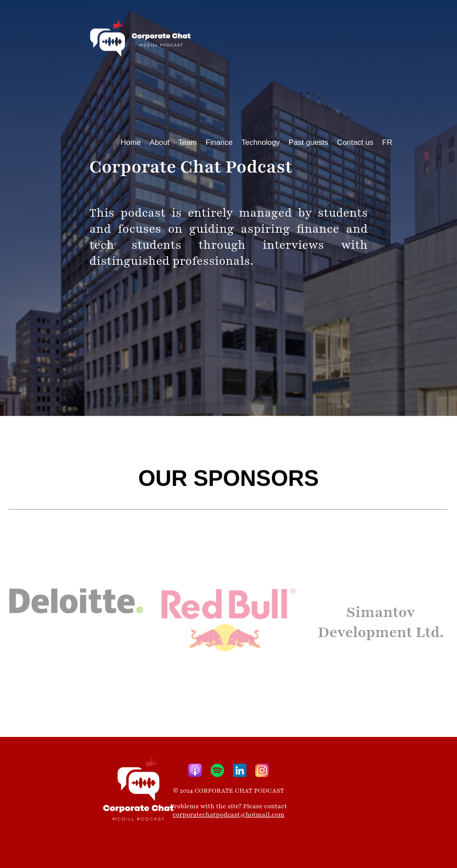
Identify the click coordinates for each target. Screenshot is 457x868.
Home (131, 142)
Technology (261, 142)
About (159, 142)
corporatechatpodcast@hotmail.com (228, 815)
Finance (219, 142)
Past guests (309, 142)
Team (187, 142)
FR (387, 142)
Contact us (355, 142)
